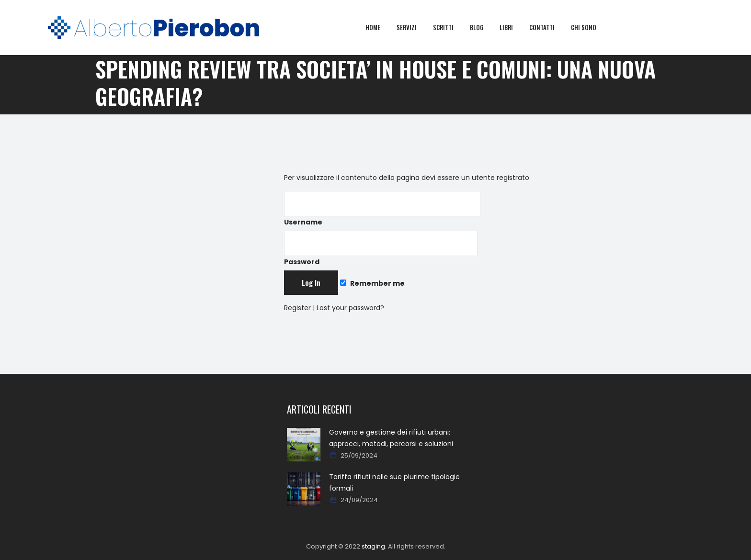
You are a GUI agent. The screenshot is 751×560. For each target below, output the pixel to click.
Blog (484, 27)
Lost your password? (350, 308)
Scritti (450, 27)
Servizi (414, 27)
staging (373, 546)
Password (381, 249)
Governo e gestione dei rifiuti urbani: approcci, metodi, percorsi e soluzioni (391, 438)
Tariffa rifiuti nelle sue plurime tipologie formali (394, 482)
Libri (513, 27)
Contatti (549, 27)
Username (382, 209)
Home (380, 27)
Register (297, 308)
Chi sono (591, 27)
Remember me (372, 283)
